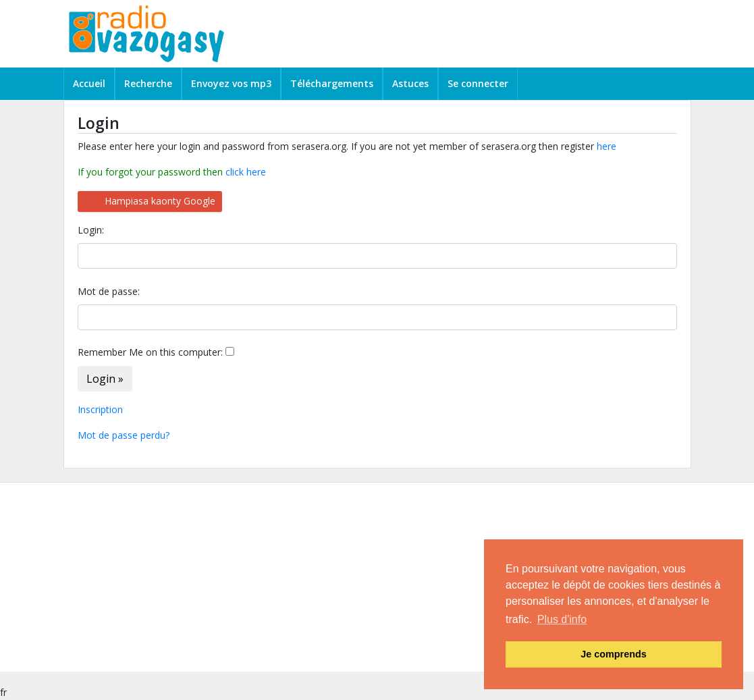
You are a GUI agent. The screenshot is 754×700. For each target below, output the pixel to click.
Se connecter (478, 83)
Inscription (100, 409)
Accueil (89, 83)
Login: (91, 230)
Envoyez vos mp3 (231, 83)
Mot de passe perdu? (124, 435)
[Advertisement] (377, 577)
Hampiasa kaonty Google (160, 201)
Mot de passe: (109, 291)
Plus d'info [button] (562, 619)
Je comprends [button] (614, 654)
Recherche (148, 83)
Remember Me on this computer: (150, 352)
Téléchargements (332, 83)
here (607, 146)
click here (246, 172)
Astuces (410, 83)
